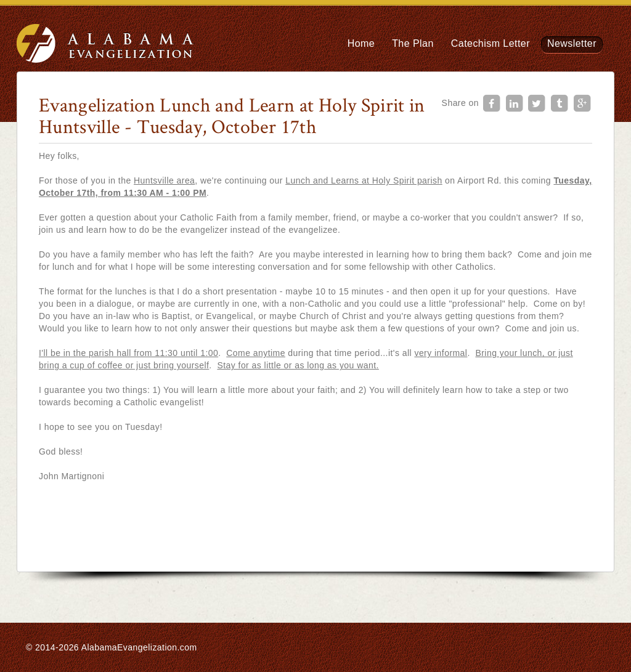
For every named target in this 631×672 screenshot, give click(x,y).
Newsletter (572, 43)
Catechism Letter (491, 43)
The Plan (413, 43)
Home (361, 43)
